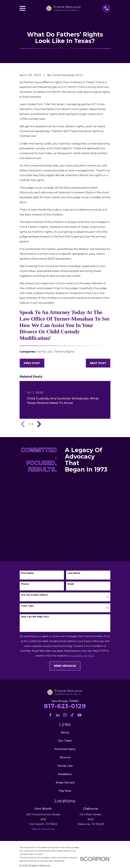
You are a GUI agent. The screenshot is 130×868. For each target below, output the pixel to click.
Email (71, 584)
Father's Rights (64, 352)
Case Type (27, 606)
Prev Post (32, 363)
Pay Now (65, 791)
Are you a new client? (35, 595)
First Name (27, 573)
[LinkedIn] (58, 715)
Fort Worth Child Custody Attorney (85, 87)
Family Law (44, 352)
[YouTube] (80, 715)
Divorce (65, 757)
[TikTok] (72, 715)
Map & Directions (91, 829)
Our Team (65, 741)
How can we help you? (35, 617)
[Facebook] (50, 715)
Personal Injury (65, 749)
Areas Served (65, 782)
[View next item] (39, 424)
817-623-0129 (65, 706)
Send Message (65, 666)
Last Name (74, 573)
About (65, 732)
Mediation (65, 774)
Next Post (98, 363)
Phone (25, 584)
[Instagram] (65, 715)
